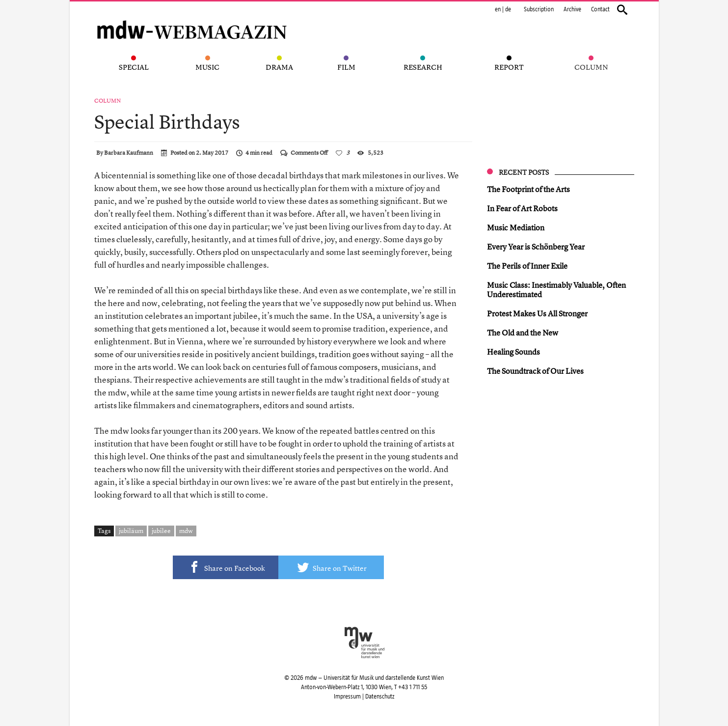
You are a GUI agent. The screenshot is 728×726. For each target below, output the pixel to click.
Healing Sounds (513, 352)
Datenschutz (380, 697)
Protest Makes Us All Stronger (537, 313)
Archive (572, 9)
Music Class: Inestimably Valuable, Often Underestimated (556, 290)
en (498, 9)
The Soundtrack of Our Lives (535, 371)
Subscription (539, 9)
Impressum (347, 697)
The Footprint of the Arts (528, 189)
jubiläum (131, 531)
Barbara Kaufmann (129, 153)
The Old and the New (523, 333)
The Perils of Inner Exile (527, 266)
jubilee (161, 531)
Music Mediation (516, 227)
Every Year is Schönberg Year (536, 247)
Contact (600, 9)
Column (108, 101)
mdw (186, 531)
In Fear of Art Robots (522, 208)
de (508, 9)
